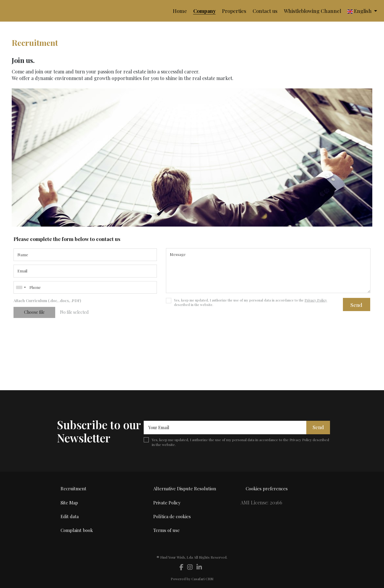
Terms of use (166, 530)
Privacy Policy (316, 300)
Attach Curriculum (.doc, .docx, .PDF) (47, 300)
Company (204, 11)
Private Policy (167, 503)
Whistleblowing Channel (312, 11)
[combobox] (85, 287)
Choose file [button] (34, 312)
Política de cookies (172, 516)
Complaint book (77, 530)
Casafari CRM (202, 579)
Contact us (265, 11)
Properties (234, 11)
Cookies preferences (267, 489)
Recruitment (73, 489)
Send (356, 305)
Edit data (70, 516)
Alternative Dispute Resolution (185, 489)
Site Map (69, 503)
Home (180, 11)
